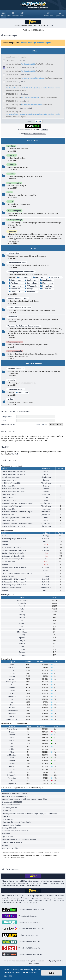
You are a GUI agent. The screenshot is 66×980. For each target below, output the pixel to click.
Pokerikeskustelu (15, 342)
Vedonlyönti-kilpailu (16, 389)
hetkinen (12, 679)
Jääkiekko (12, 165)
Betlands (5, 845)
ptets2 (12, 738)
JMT (22, 620)
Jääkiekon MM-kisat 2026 (11, 483)
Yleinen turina (13, 253)
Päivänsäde (12, 778)
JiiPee (12, 752)
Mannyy (46, 536)
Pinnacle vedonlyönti (47, 286)
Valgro (22, 641)
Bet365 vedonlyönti (24, 277)
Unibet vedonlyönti (47, 289)
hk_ (46, 573)
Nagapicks (12, 784)
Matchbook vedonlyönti (47, 283)
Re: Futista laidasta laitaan (11, 588)
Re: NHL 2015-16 (8, 576)
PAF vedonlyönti (32, 286)
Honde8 (12, 673)
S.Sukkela (46, 539)
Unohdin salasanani (8, 424)
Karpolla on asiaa (46, 503)
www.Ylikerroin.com (34, 363)
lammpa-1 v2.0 (46, 588)
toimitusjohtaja (12, 682)
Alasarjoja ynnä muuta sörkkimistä (14, 793)
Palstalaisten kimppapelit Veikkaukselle (16, 822)
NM (22, 612)
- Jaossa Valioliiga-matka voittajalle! (35, 43)
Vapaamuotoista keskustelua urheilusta (24, 326)
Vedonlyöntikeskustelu (17, 262)
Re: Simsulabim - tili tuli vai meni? (14, 568)
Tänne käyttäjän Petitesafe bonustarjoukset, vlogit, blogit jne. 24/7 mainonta (29, 814)
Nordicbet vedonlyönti (16, 286)
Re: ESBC (5, 542)
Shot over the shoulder (10, 848)
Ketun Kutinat (7, 811)
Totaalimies (24, 75)
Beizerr (12, 766)
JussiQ (22, 635)
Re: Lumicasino (7, 497)
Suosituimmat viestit (9, 530)
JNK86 (12, 705)
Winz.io (50, 25)
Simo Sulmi (24, 101)
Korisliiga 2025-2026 (9, 828)
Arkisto (10, 399)
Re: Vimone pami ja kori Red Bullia (14, 539)
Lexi (12, 746)
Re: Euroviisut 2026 (28, 64)
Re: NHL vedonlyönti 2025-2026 (13, 471)
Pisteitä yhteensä (7, 595)
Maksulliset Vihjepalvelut (18, 298)
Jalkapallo (12, 155)
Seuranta (11, 380)
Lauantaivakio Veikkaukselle (12, 506)
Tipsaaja (22, 638)
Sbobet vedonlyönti (16, 289)
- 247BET (44, 130)
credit (22, 646)
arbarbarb (24, 94)
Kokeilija (12, 764)
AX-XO (22, 60)
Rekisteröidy (25, 411)
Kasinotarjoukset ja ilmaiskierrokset (15, 831)
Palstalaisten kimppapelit (11, 805)
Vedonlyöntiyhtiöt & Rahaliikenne (21, 272)
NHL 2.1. (5, 536)
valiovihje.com (46, 477)
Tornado (22, 652)
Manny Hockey (22, 600)
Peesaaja (22, 615)
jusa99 (22, 82)
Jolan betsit (6, 816)
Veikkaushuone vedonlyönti (32, 292)
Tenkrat (46, 471)
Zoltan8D (46, 497)
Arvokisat (11, 146)
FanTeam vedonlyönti (16, 283)
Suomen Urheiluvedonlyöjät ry (13, 559)
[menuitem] (13, 14)
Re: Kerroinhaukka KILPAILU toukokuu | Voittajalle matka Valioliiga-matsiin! (33, 88)
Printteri (12, 761)
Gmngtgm (12, 696)
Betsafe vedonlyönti (56, 277)
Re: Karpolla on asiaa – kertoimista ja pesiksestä (20, 503)
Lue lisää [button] (8, 976)
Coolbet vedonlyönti (32, 280)
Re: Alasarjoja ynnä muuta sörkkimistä (16, 518)
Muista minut (42, 424)
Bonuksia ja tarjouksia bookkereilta (15, 796)
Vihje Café (12, 231)
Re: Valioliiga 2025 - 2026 (11, 477)
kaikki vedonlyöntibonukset (35, 134)
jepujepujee (46, 494)
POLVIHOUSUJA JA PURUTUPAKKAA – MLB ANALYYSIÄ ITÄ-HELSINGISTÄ (29, 573)
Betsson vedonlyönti (16, 280)
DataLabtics (12, 775)
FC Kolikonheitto (12, 711)
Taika (46, 518)
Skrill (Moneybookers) (32, 289)
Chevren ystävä (26, 108)
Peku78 (12, 735)
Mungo (46, 542)
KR (46, 559)
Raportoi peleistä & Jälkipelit (19, 307)
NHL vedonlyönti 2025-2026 (12, 802)
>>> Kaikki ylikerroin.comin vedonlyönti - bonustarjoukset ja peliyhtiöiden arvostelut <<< (33, 962)
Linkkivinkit (12, 317)
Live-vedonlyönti (14, 183)
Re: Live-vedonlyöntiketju (30, 97)
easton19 (12, 668)
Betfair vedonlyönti (40, 277)
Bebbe (12, 749)
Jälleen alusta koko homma (12, 842)
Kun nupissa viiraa (8, 562)
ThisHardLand (12, 729)
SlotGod (15, 454)
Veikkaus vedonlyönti (16, 292)
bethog (46, 480)
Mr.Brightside (22, 632)
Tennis (10, 201)
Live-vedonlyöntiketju (9, 808)
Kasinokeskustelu (15, 351)
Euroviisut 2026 (7, 819)
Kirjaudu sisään (8, 411)
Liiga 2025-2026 (7, 837)
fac (12, 702)
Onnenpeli (22, 655)
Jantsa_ (22, 629)
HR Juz (22, 617)
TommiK (22, 623)
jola (12, 699)
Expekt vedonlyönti (47, 280)
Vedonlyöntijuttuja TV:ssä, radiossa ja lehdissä (19, 839)
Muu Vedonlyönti (14, 211)
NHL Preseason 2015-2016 (11, 547)
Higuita (12, 732)
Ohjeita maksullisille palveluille (13, 553)
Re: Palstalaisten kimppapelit (31, 105)
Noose (46, 570)
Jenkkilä (11, 174)
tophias (12, 676)
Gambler (12, 688)
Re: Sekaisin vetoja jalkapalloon (32, 78)
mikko (46, 545)
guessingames (46, 509)
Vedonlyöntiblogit (15, 220)
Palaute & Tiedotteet (16, 369)
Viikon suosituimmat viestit (11, 466)
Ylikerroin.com (46, 483)
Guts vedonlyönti (32, 283)
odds (12, 670)
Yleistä (34, 248)
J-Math (22, 649)
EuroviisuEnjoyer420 (28, 68)
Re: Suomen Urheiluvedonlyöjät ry (14, 556)
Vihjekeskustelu (34, 141)
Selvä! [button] (52, 973)
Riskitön (12, 772)
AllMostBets (12, 755)
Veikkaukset (22, 393)
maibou (46, 576)
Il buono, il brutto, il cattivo (11, 825)
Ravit (10, 192)
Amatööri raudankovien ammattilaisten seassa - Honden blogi (24, 799)
